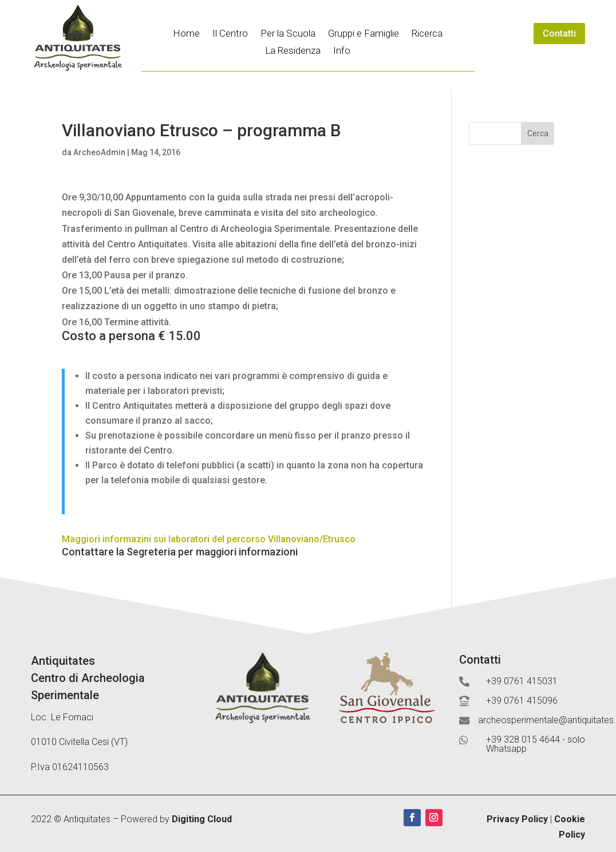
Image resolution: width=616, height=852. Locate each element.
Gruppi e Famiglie (364, 34)
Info (342, 51)
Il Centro (230, 34)
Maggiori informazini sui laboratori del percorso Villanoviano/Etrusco (209, 539)
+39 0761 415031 (522, 681)
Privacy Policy (517, 819)
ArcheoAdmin (99, 152)
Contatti (559, 33)
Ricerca (427, 34)
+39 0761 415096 (522, 701)
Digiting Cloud (202, 819)
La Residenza (293, 51)
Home (186, 34)
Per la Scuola (288, 34)
